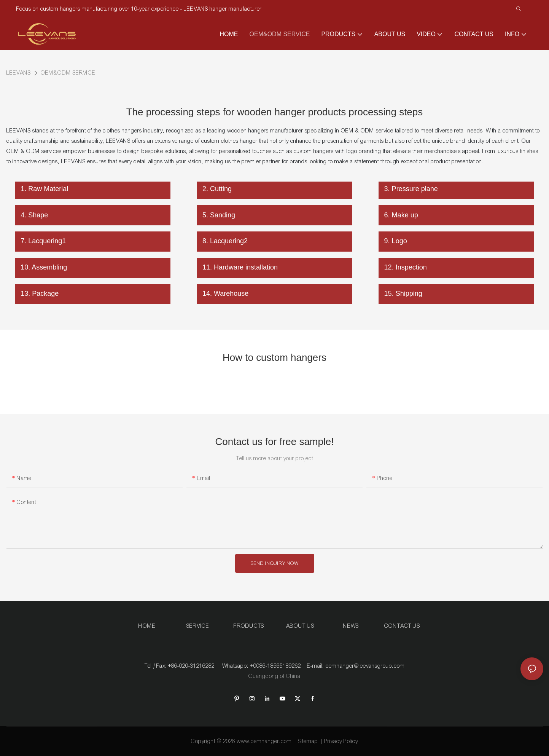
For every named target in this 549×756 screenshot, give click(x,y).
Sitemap (308, 741)
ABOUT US (300, 626)
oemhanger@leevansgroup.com (365, 666)
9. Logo (396, 241)
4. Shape (34, 215)
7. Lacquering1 (43, 241)
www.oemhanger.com (264, 741)
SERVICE (198, 626)
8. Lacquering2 (225, 241)
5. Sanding (219, 215)
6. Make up (401, 215)
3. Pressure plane (411, 189)
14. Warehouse (225, 293)
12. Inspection (406, 267)
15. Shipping (403, 293)
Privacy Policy (341, 741)
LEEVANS (19, 73)
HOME (147, 626)
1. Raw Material (44, 189)
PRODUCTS (249, 626)
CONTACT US (402, 626)
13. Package (40, 293)
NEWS (351, 626)
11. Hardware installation (240, 267)
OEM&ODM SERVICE (68, 73)
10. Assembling (44, 267)
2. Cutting (217, 189)
